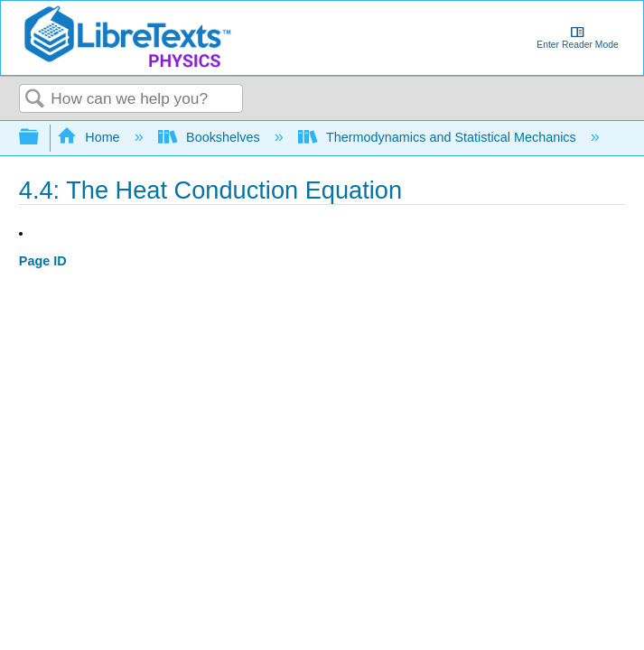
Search (35, 100)
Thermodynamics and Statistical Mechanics (439, 137)
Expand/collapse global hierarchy (41, 138)
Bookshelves (211, 137)
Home (90, 137)
